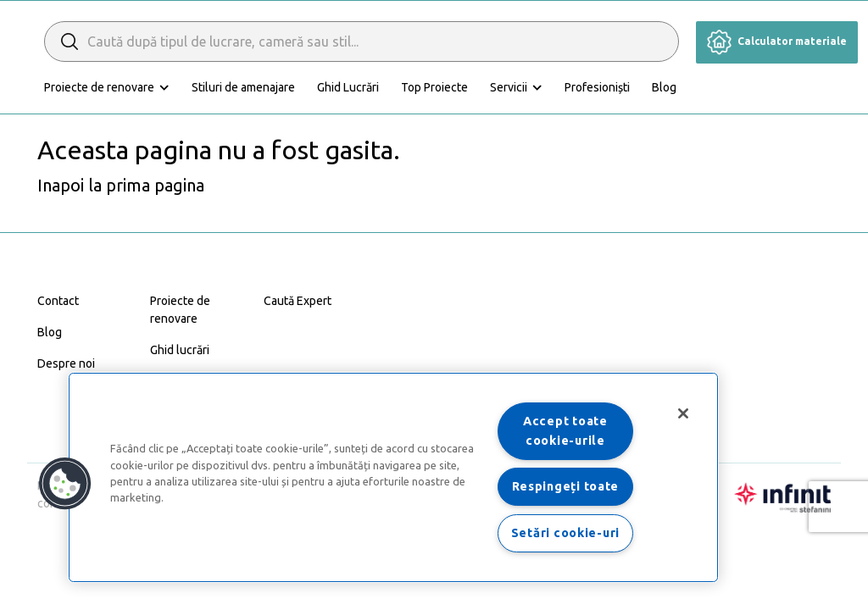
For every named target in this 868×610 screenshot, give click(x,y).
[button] (65, 484)
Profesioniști (597, 87)
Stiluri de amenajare (243, 87)
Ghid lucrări (180, 350)
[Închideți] (683, 413)
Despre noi (66, 363)
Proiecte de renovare (99, 87)
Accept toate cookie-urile (565, 431)
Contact (58, 301)
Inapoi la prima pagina (121, 185)
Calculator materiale (777, 41)
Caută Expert (298, 301)
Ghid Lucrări (348, 87)
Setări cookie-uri (565, 533)
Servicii (509, 87)
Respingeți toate (566, 486)
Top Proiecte (434, 87)
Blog (664, 87)
